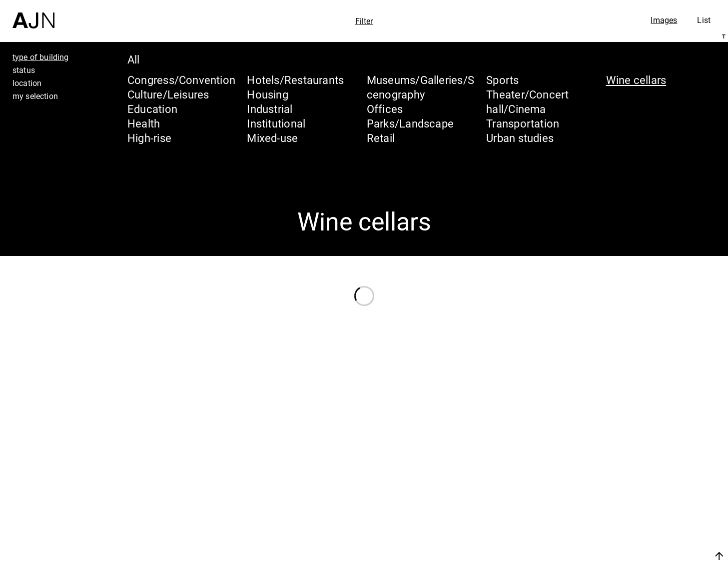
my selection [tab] (35, 96)
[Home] (33, 14)
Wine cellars (636, 80)
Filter (364, 21)
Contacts (631, 531)
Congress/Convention (181, 80)
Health (144, 123)
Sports (502, 80)
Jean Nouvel (643, 474)
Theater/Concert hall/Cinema (527, 101)
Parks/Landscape (410, 123)
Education (152, 109)
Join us (613, 556)
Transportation (523, 123)
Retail (381, 138)
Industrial (270, 109)
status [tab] (24, 70)
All (134, 59)
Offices (385, 109)
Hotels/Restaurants (295, 80)
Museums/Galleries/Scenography (420, 87)
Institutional (276, 123)
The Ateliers (642, 493)
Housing (268, 94)
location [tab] (27, 83)
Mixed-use (272, 138)
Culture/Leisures (168, 94)
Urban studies (520, 138)
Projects (629, 512)
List (704, 20)
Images (664, 20)
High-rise (149, 138)
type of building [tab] (41, 57)
